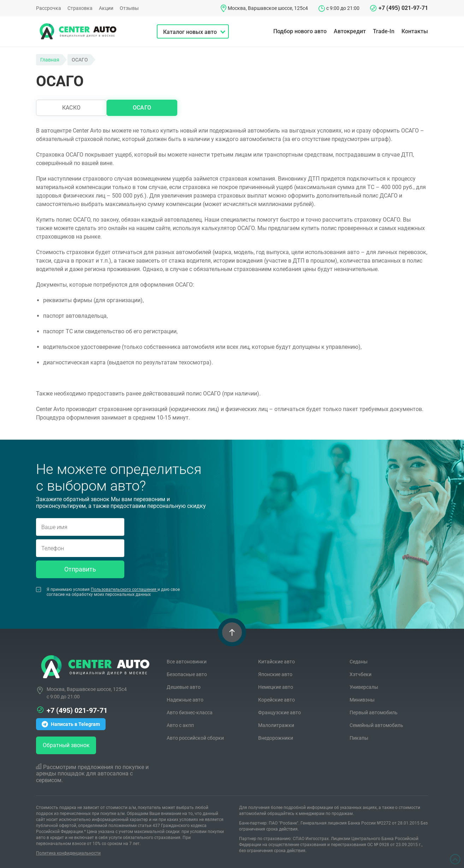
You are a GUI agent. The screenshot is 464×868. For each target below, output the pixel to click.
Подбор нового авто (300, 31)
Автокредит (350, 31)
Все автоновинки (187, 662)
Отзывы (129, 8)
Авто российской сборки (195, 738)
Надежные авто (185, 700)
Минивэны (362, 700)
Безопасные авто (187, 674)
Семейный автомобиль (376, 725)
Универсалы (364, 687)
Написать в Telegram (71, 724)
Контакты (415, 31)
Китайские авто (276, 662)
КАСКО (71, 108)
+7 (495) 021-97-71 (403, 8)
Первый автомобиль (374, 712)
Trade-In (384, 31)
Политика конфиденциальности (68, 853)
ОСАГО (142, 108)
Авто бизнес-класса (190, 712)
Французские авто (279, 712)
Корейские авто (276, 700)
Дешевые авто (184, 687)
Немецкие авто (276, 687)
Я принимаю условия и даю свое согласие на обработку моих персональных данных (108, 592)
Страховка (80, 8)
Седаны (359, 662)
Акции (106, 8)
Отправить (80, 569)
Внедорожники (276, 738)
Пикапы (359, 738)
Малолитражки (276, 725)
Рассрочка (49, 8)
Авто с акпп (180, 725)
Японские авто (275, 674)
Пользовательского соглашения (124, 590)
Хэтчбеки (361, 674)
